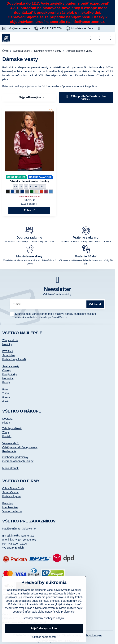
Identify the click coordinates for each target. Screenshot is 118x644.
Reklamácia (9, 451)
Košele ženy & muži (14, 359)
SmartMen (9, 355)
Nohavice (8, 378)
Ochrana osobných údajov (18, 461)
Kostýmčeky (9, 374)
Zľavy (6, 432)
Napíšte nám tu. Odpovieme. (19, 529)
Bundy (6, 382)
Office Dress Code (13, 488)
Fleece (6, 397)
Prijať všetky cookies (44, 628)
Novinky (7, 344)
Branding (8, 503)
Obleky (7, 370)
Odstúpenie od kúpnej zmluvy (20, 447)
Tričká (6, 393)
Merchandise (10, 507)
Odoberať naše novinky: (57, 294)
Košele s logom (11, 496)
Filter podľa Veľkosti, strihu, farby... (86, 97)
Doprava (7, 419)
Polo (5, 389)
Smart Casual (10, 492)
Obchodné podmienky (15, 457)
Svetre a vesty (11, 366)
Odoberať (95, 304)
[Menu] (111, 38)
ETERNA (8, 351)
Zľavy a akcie (10, 340)
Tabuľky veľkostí (12, 428)
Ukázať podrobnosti (44, 637)
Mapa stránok (10, 468)
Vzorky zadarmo (12, 511)
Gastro (6, 401)
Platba (6, 423)
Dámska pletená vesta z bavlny (29, 181)
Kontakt (7, 436)
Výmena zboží (11, 443)
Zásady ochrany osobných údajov (44, 618)
